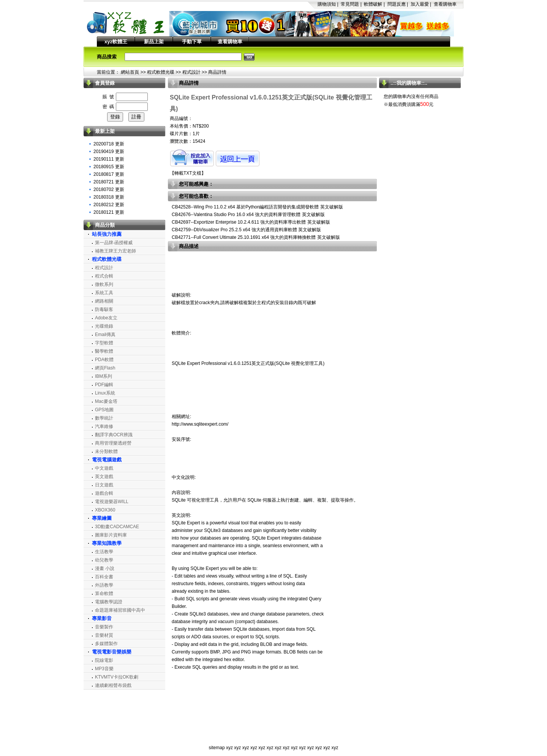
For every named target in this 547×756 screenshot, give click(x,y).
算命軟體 (104, 593)
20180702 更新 (109, 189)
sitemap (217, 748)
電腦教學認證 (109, 602)
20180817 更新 (109, 174)
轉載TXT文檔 (188, 173)
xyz (229, 748)
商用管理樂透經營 (113, 443)
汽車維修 (104, 426)
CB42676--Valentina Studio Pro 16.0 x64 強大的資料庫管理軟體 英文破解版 (248, 215)
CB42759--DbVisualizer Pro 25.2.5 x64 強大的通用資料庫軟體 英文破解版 (246, 230)
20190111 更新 (109, 159)
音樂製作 (104, 627)
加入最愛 (420, 4)
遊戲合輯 (104, 493)
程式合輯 (104, 276)
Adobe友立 (106, 318)
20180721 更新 (109, 182)
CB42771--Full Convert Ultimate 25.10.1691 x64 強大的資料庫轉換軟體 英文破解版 (256, 237)
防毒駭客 (104, 309)
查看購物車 (445, 4)
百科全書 (104, 577)
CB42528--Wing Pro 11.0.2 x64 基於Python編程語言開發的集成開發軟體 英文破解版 (257, 207)
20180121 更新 (109, 212)
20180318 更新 (109, 197)
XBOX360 (105, 510)
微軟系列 (104, 284)
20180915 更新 (109, 167)
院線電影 (104, 660)
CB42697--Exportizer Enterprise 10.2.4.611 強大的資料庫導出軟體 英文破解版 (251, 222)
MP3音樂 (104, 669)
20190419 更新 (109, 152)
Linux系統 (105, 393)
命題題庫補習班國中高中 (120, 610)
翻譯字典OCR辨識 (114, 435)
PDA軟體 (104, 360)
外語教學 (104, 585)
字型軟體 (104, 343)
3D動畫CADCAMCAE (117, 527)
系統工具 (104, 293)
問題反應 (397, 4)
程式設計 (191, 72)
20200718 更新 (109, 144)
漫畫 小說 (105, 568)
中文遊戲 (104, 468)
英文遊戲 (104, 477)
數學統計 (104, 418)
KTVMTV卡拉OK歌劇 (117, 677)
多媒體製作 (106, 644)
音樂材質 (104, 635)
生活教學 (104, 552)
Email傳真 (105, 335)
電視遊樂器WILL (112, 502)
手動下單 (192, 42)
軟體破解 (373, 4)
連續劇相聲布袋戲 (113, 685)
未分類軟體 (106, 451)
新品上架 (154, 42)
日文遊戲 (104, 485)
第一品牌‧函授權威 (114, 243)
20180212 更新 (109, 205)
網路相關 (104, 301)
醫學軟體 (104, 351)
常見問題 (350, 4)
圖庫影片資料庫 (111, 535)
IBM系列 (104, 376)
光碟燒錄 (104, 326)
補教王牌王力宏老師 (115, 251)
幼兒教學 (104, 560)
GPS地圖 (104, 410)
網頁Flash (105, 368)
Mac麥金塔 (106, 401)
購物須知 (327, 4)
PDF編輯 (104, 385)
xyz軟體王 (116, 42)
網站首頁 (130, 72)
